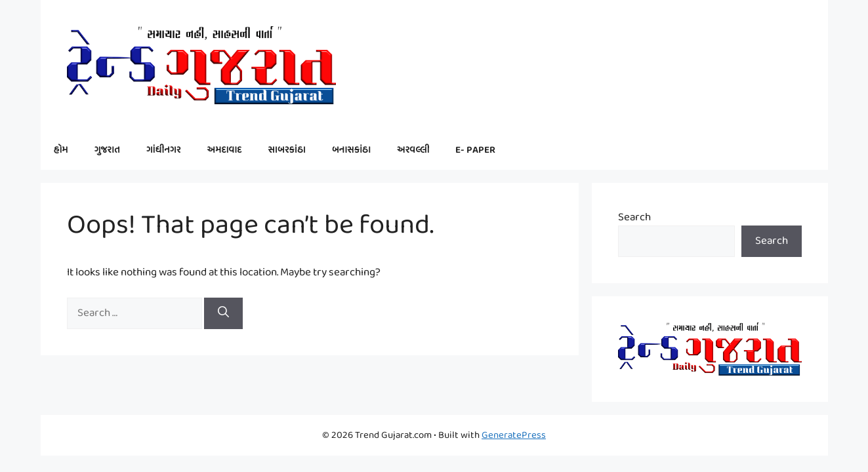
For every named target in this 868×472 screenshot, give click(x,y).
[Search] (223, 313)
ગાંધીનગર (164, 150)
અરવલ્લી (413, 150)
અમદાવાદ (224, 150)
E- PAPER (475, 150)
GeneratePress (514, 435)
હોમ (61, 150)
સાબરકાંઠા (286, 150)
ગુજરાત (107, 150)
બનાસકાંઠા (351, 150)
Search (634, 217)
